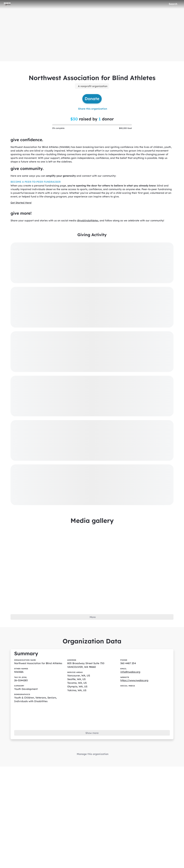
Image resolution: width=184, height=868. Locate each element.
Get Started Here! (21, 204)
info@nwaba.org (130, 675)
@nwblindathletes (89, 222)
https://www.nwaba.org (135, 684)
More (93, 620)
